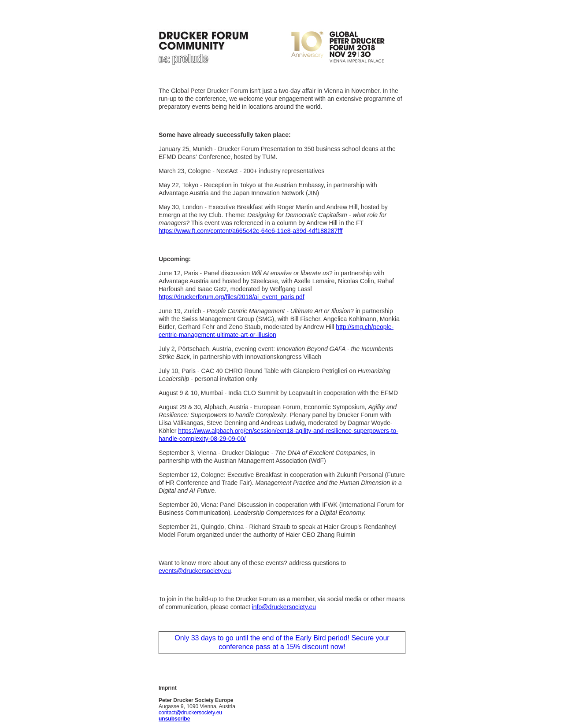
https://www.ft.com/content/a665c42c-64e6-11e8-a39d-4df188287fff (250, 231)
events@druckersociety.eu (195, 571)
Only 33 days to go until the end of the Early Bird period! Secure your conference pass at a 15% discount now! (282, 642)
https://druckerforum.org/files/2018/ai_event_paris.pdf (232, 297)
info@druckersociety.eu (284, 607)
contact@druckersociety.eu (190, 713)
